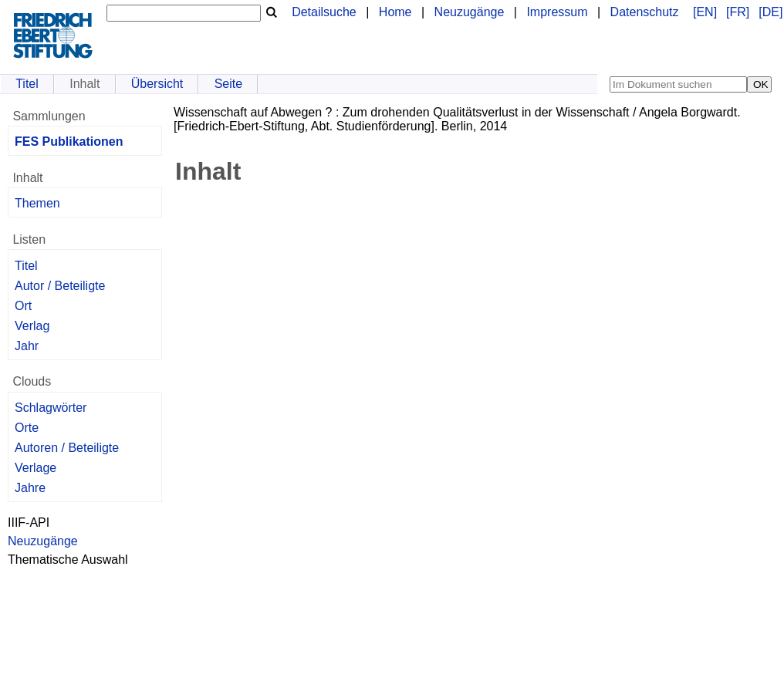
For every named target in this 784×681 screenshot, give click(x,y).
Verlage (35, 468)
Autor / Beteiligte (60, 286)
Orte (27, 428)
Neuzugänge (470, 12)
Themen (37, 203)
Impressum (557, 12)
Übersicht (157, 84)
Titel (27, 84)
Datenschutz (645, 12)
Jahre (30, 488)
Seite (228, 84)
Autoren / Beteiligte (67, 448)
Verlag (32, 326)
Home (395, 12)
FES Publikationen (69, 142)
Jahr (27, 346)
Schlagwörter (51, 408)
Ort (23, 306)
